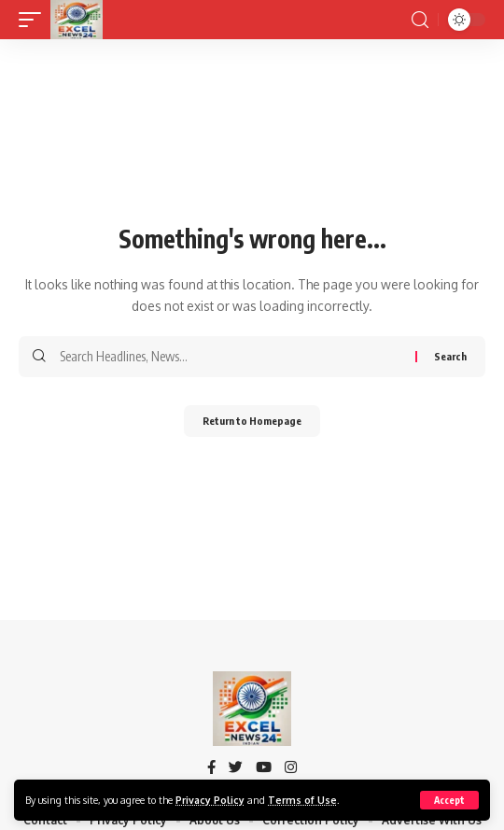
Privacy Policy (210, 800)
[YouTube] (264, 768)
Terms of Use (302, 800)
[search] (420, 20)
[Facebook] (211, 768)
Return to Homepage (252, 421)
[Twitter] (236, 768)
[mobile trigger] (35, 20)
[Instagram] (291, 768)
